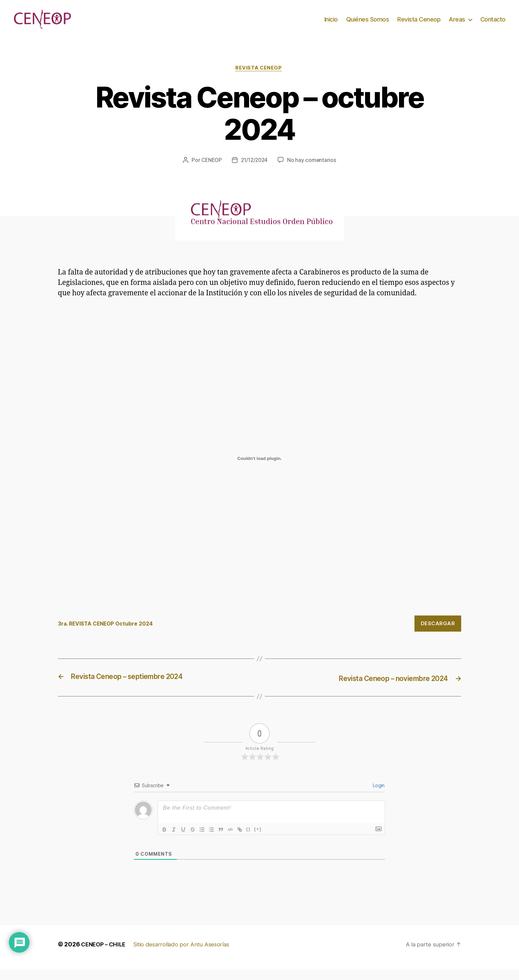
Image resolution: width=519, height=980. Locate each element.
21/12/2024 (255, 171)
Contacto (493, 24)
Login (378, 796)
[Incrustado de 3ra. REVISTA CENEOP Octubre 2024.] (259, 470)
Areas (457, 24)
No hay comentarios (313, 171)
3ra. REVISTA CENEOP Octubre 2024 (109, 635)
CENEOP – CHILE (105, 955)
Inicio (331, 24)
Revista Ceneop (419, 24)
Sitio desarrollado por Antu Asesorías (186, 955)
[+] (258, 840)
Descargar (438, 634)
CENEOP (210, 171)
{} (248, 840)
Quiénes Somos (368, 24)
